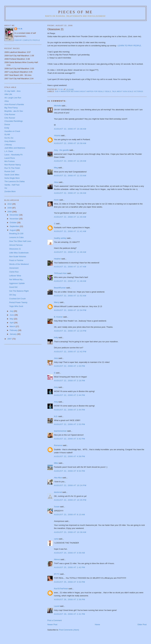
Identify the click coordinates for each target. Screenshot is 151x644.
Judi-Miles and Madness (15, 148)
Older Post (142, 624)
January (13, 334)
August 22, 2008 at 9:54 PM (69, 471)
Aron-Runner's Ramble (14, 104)
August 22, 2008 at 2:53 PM (69, 424)
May (12, 319)
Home (97, 624)
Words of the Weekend (19, 264)
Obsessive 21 (15, 249)
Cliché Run (14, 272)
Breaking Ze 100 (16, 234)
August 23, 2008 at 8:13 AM (69, 515)
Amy (56, 387)
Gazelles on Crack (12, 131)
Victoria (57, 135)
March (13, 326)
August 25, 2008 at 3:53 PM (69, 582)
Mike (56, 463)
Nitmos (57, 559)
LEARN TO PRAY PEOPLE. (130, 46)
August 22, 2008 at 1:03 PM (69, 366)
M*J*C (57, 574)
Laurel (57, 606)
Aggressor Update (17, 283)
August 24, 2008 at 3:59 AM (69, 553)
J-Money (8, 145)
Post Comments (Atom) (69, 630)
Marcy (57, 302)
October (13, 222)
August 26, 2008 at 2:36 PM (69, 599)
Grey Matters (10, 141)
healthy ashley (60, 238)
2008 (10, 212)
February (14, 330)
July (12, 311)
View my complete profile (27, 40)
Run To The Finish (12, 168)
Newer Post (52, 624)
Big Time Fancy (11, 108)
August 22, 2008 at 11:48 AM (70, 281)
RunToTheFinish (61, 589)
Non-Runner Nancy (13, 165)
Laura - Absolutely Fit (13, 155)
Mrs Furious (10, 161)
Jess (56, 358)
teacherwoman (60, 431)
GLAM (7, 134)
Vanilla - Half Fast (12, 185)
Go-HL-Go (9, 138)
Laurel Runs (10, 158)
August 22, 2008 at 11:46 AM (70, 252)
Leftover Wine (15, 276)
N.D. (56, 416)
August (13, 230)
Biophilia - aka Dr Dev (14, 111)
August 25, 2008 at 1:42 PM (69, 567)
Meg (56, 168)
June (12, 315)
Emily (7, 128)
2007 (10, 339)
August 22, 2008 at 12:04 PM (70, 310)
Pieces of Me (75, 12)
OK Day (13, 295)
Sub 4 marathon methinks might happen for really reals (83, 91)
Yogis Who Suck (16, 306)
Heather (57, 259)
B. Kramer (58, 317)
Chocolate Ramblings (14, 121)
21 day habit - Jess (12, 91)
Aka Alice (58, 478)
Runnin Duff (9, 171)
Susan (57, 507)
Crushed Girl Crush (17, 299)
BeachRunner (60, 288)
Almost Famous (16, 245)
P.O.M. (20, 29)
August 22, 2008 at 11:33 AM (70, 176)
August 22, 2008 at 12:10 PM (70, 331)
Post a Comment (54, 620)
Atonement (14, 268)
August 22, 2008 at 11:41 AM (70, 231)
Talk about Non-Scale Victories (128, 91)
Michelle (58, 106)
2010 (10, 204)
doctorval (58, 492)
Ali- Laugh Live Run (13, 98)
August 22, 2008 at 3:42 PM (69, 439)
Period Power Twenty (18, 302)
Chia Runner (10, 114)
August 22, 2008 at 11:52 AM (70, 296)
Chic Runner (10, 118)
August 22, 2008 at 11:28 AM (70, 161)
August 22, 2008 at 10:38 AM (70, 129)
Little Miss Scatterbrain (19, 253)
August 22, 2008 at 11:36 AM (70, 193)
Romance (58, 445)
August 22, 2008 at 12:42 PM (70, 352)
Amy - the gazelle (61, 150)
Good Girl (13, 287)
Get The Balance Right (19, 291)
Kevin (56, 200)
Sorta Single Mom (12, 178)
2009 (10, 208)
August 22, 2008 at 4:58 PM (69, 456)
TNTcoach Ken (60, 273)
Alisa (56, 182)
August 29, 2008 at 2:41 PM (69, 614)
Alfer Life (8, 94)
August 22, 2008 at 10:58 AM (70, 143)
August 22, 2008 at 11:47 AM (70, 267)
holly (56, 337)
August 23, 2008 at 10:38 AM (70, 532)
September (15, 226)
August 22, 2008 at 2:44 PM (69, 395)
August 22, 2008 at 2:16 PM (69, 381)
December (14, 215)
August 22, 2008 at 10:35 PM (70, 500)
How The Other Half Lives (20, 241)
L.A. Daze (9, 151)
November (14, 219)
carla (56, 539)
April (12, 323)
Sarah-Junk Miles (12, 175)
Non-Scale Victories (18, 256)
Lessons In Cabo (17, 237)
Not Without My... (17, 279)
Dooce (7, 124)
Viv (6, 188)
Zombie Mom (10, 191)
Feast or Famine (16, 260)
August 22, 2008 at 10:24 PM (70, 485)
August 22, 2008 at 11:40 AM (70, 217)
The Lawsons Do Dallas (15, 181)
